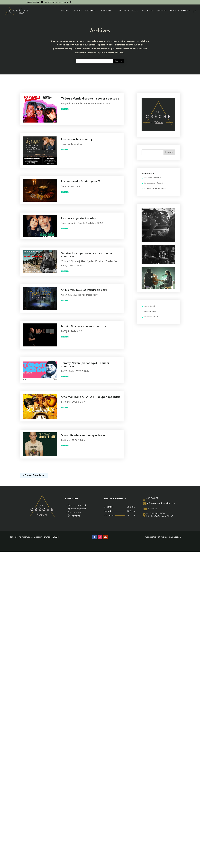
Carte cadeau (75, 512)
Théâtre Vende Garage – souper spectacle (90, 99)
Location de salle (127, 11)
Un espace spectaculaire (154, 183)
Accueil (65, 11)
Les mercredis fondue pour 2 (81, 182)
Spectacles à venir (77, 505)
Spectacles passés (77, 509)
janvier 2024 (149, 306)
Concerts (106, 11)
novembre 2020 (151, 317)
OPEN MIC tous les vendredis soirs (84, 290)
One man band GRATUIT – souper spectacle (91, 397)
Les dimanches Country (77, 139)
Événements (91, 11)
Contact (162, 11)
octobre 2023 (150, 312)
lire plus (65, 109)
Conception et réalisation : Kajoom (163, 537)
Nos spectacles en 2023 (154, 178)
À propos (77, 11)
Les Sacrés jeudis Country (78, 218)
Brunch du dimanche (180, 11)
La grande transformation (155, 188)
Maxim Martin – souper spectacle (84, 326)
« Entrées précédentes (34, 475)
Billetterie (148, 11)
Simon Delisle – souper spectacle (83, 435)
